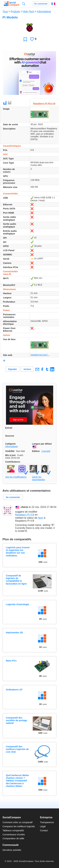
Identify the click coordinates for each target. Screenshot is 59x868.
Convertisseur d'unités (14, 835)
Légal (43, 826)
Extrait (9, 428)
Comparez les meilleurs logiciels (19, 826)
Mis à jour (10, 455)
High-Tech (28, 11)
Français (53, 4)
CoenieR (46, 451)
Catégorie (10, 444)
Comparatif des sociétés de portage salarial (16, 720)
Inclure (27, 369)
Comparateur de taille (13, 838)
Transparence (47, 822)
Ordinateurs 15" (14, 690)
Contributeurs (13, 462)
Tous (5, 11)
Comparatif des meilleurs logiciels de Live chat (17, 749)
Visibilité (10, 451)
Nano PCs (11, 661)
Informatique (44, 11)
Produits (15, 11)
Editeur (36, 451)
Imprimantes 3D (14, 633)
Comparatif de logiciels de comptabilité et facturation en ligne (16, 580)
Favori (25, 39)
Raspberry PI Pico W (44, 104)
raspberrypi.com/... (40, 355)
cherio (24, 507)
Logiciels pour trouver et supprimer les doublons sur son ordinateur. (18, 552)
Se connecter (41, 4)
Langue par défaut (42, 444)
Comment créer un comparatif (17, 822)
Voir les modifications (16, 477)
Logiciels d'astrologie (17, 604)
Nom (41, 518)
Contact (44, 830)
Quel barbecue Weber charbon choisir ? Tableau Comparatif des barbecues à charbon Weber (17, 781)
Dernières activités (12, 850)
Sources (10, 436)
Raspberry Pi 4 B (25, 515)
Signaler (13, 369)
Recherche (24, 4)
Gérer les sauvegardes (39, 478)
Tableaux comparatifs (13, 830)
